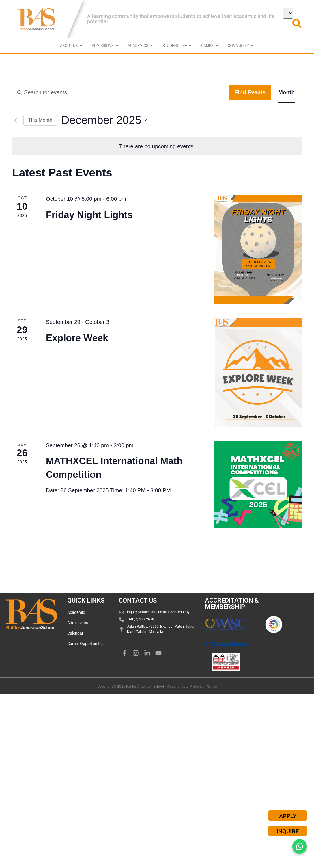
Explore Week (77, 338)
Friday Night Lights (89, 215)
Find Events (250, 92)
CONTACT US (138, 600)
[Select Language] (288, 13)
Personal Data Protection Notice (192, 687)
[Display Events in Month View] (286, 93)
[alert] (157, 147)
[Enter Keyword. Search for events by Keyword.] (120, 93)
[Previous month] (16, 120)
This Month (40, 120)
